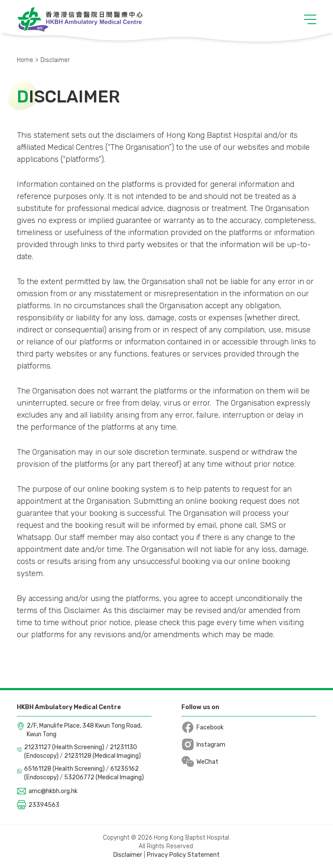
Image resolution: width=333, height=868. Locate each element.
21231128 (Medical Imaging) (103, 756)
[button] (310, 19)
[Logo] (80, 19)
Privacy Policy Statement (183, 855)
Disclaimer (128, 855)
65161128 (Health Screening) (65, 769)
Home (25, 60)
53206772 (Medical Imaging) (104, 777)
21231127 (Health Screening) (65, 747)
